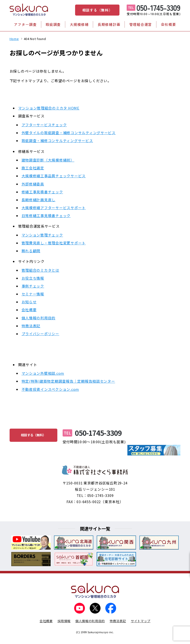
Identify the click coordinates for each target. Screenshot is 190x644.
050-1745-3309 (158, 7)
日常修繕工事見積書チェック (46, 216)
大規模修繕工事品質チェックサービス (54, 176)
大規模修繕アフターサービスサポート (54, 208)
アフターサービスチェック (44, 125)
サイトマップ (141, 621)
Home (14, 39)
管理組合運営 (141, 24)
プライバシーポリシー (40, 334)
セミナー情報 (33, 294)
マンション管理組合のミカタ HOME (49, 108)
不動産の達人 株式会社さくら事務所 (95, 470)
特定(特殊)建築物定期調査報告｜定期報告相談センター (68, 381)
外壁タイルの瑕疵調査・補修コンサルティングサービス (69, 133)
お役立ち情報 (33, 278)
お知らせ (29, 302)
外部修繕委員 (33, 184)
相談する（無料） (97, 10)
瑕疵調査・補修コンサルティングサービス (57, 141)
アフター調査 (25, 24)
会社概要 (169, 24)
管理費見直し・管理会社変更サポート (54, 243)
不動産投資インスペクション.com (50, 389)
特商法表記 (31, 326)
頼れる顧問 (31, 251)
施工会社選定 (33, 168)
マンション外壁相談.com (43, 373)
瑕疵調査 (53, 24)
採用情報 (64, 621)
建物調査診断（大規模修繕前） (48, 160)
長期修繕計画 (109, 24)
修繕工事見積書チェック (42, 192)
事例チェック (33, 286)
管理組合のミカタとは (40, 270)
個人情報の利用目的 (39, 318)
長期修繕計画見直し (39, 200)
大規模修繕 (79, 24)
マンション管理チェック (42, 235)
